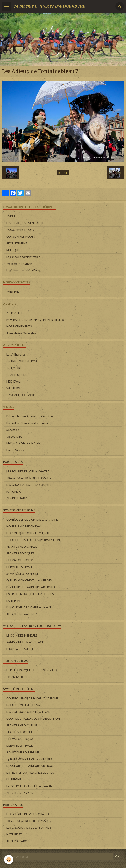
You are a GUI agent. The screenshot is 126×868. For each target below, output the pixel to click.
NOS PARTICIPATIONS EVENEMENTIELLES (35, 320)
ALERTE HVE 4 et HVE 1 (22, 614)
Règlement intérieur (19, 264)
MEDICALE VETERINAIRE (23, 443)
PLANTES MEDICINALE (22, 547)
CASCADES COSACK (20, 395)
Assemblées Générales (21, 333)
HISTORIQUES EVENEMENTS (26, 223)
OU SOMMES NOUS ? (20, 230)
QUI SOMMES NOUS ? (21, 236)
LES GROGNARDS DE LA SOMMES (29, 485)
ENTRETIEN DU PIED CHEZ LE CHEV (30, 594)
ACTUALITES (15, 313)
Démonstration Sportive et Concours (30, 416)
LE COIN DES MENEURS (22, 635)
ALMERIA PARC (17, 498)
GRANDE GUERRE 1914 (22, 361)
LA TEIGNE (14, 601)
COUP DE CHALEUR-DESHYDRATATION (33, 540)
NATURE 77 (14, 492)
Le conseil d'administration (23, 257)
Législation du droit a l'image (24, 270)
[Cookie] (9, 860)
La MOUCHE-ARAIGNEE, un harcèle (29, 607)
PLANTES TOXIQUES (20, 553)
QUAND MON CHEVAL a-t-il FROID (29, 580)
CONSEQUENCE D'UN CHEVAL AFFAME (32, 520)
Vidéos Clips (14, 436)
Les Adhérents (16, 354)
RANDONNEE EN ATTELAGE (25, 642)
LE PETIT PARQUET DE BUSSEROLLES (32, 670)
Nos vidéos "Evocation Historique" (28, 423)
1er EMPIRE (14, 368)
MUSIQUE (13, 250)
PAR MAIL (13, 292)
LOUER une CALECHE (20, 649)
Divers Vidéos (15, 450)
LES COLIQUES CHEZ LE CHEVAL (28, 533)
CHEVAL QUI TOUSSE (21, 560)
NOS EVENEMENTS (19, 326)
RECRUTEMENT (17, 243)
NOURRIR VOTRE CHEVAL (24, 526)
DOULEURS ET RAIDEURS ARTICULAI (31, 587)
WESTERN (13, 388)
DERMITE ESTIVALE (20, 567)
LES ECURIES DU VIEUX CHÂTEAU (29, 471)
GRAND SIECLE (16, 375)
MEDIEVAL (13, 381)
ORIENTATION (16, 677)
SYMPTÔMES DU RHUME (23, 574)
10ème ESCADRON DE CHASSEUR (29, 478)
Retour (63, 173)
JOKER (11, 216)
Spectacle (13, 430)
